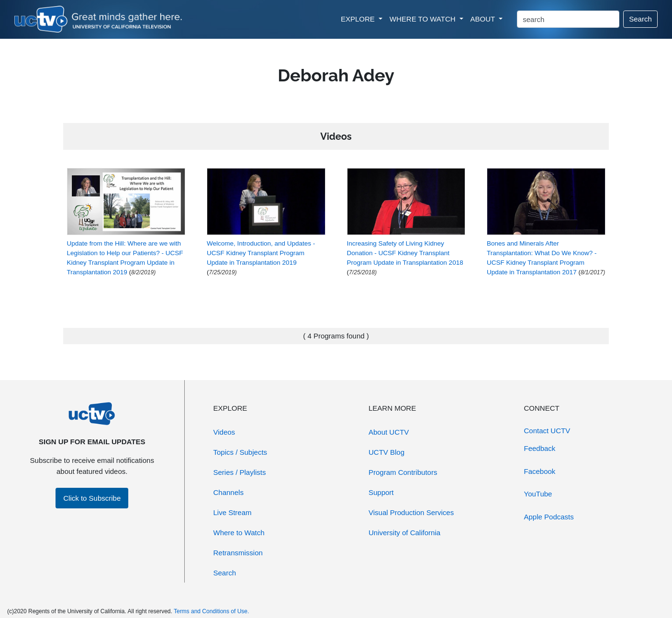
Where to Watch (239, 533)
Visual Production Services (411, 512)
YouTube (538, 494)
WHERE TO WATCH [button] (424, 19)
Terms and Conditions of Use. (211, 611)
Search (640, 19)
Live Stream (233, 512)
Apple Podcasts (549, 517)
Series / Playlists (240, 472)
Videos (224, 432)
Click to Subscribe (92, 498)
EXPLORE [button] (359, 19)
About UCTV (389, 432)
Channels (229, 492)
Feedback (540, 448)
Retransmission (238, 553)
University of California (404, 533)
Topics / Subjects (241, 452)
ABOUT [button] (484, 19)
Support (381, 492)
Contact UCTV (547, 431)
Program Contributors (403, 472)
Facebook (540, 471)
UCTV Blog (386, 452)
